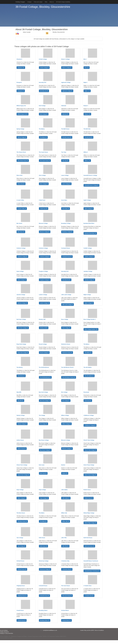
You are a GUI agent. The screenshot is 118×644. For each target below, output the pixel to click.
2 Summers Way (67, 569)
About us (52, 2)
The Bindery (21, 376)
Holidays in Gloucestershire (6, 633)
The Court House (67, 596)
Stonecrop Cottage (45, 569)
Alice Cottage (44, 184)
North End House (89, 546)
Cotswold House (44, 596)
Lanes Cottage (66, 184)
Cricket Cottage (44, 68)
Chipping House (22, 596)
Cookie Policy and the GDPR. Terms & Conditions (92, 630)
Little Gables (66, 498)
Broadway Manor (45, 620)
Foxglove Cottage (45, 280)
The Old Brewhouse (45, 377)
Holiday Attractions (4, 632)
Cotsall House (22, 620)
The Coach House (45, 161)
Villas (46, 2)
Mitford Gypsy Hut (23, 114)
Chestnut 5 (21, 68)
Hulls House (43, 546)
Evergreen (21, 91)
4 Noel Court (44, 209)
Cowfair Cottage (89, 257)
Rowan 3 (87, 114)
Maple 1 (87, 91)
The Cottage (44, 424)
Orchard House (22, 569)
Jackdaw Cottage (89, 280)
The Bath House (67, 137)
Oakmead (65, 114)
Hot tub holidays (4, 630)
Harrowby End (44, 91)
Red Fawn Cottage (23, 328)
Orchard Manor (66, 620)
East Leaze (43, 473)
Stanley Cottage (22, 424)
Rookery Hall (44, 328)
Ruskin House (89, 498)
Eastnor (65, 473)
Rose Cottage (66, 328)
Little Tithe (65, 546)
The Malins (43, 521)
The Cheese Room (23, 161)
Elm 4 (87, 68)
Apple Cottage (89, 209)
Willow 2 (87, 161)
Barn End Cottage (45, 401)
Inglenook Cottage (67, 91)
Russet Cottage (44, 353)
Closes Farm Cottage (23, 475)
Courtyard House (67, 257)
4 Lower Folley (22, 209)
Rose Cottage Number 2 (91, 329)
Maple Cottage (89, 303)
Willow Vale (66, 521)
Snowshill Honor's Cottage (92, 185)
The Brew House (22, 521)
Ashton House (22, 449)
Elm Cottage (66, 401)
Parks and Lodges (38, 2)
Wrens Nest (21, 184)
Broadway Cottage (67, 232)
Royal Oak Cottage (23, 353)
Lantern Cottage (44, 303)
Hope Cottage (22, 498)
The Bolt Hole (88, 137)
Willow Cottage (66, 424)
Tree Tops (65, 161)
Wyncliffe (20, 401)
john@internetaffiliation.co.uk (50, 630)
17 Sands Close (89, 596)
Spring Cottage (22, 137)
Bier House (21, 232)
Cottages (29, 2)
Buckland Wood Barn (90, 233)
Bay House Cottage (45, 450)
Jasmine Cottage (22, 303)
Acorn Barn (66, 209)
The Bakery (43, 137)
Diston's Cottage (67, 68)
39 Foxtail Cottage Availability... (63, 2)
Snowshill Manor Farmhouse (92, 571)
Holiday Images (20, 2)
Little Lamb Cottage (68, 305)
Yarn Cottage (21, 546)
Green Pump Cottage (90, 475)
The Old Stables (89, 376)
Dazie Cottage (22, 280)
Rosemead (88, 401)
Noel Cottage (44, 114)
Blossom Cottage (45, 232)
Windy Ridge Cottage (90, 523)
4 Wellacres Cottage (90, 425)
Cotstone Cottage (22, 257)
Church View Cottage (90, 450)
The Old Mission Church (69, 377)
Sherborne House (67, 353)
